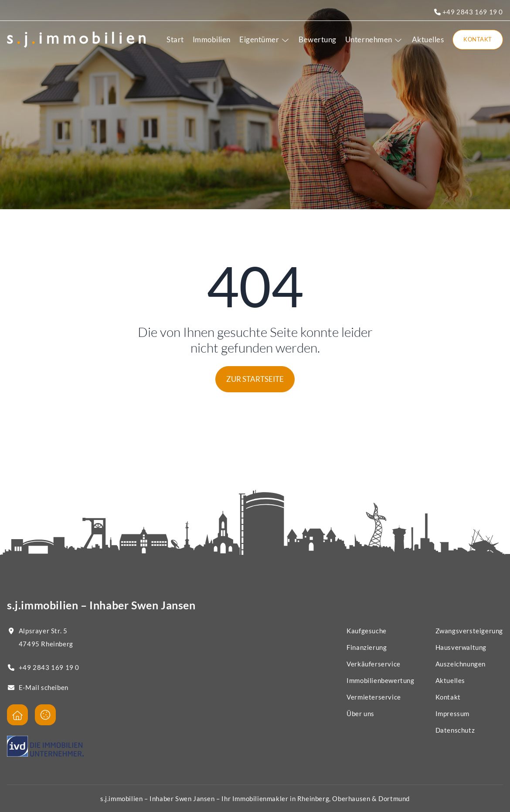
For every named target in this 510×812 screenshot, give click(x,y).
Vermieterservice (374, 697)
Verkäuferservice (374, 664)
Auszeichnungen (461, 664)
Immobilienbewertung (380, 680)
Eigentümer (265, 39)
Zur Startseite (255, 379)
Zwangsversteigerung (469, 631)
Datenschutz (455, 730)
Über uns (360, 713)
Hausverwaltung (461, 647)
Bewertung (318, 39)
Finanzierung (367, 647)
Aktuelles (428, 39)
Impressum (452, 713)
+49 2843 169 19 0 (469, 12)
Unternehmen (374, 39)
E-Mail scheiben (44, 687)
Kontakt (478, 39)
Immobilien (212, 39)
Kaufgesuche (367, 631)
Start (175, 39)
